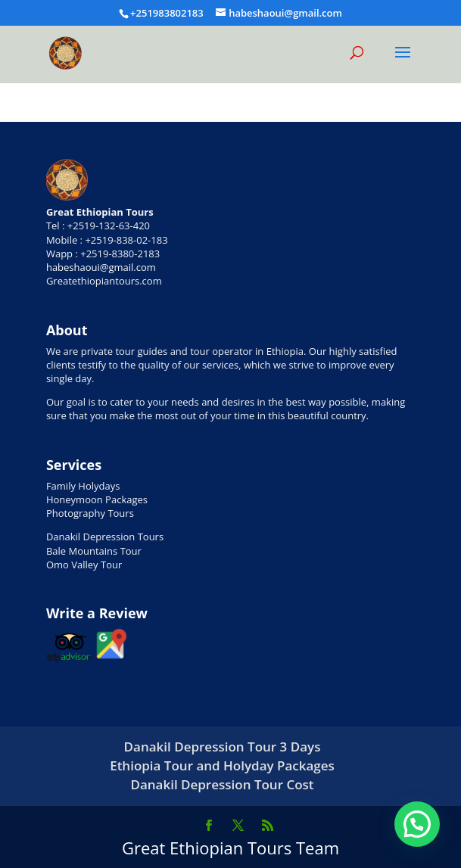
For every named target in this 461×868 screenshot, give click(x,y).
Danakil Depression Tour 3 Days (223, 747)
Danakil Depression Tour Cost (222, 784)
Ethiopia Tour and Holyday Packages (222, 765)
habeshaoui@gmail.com (101, 267)
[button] (417, 824)
